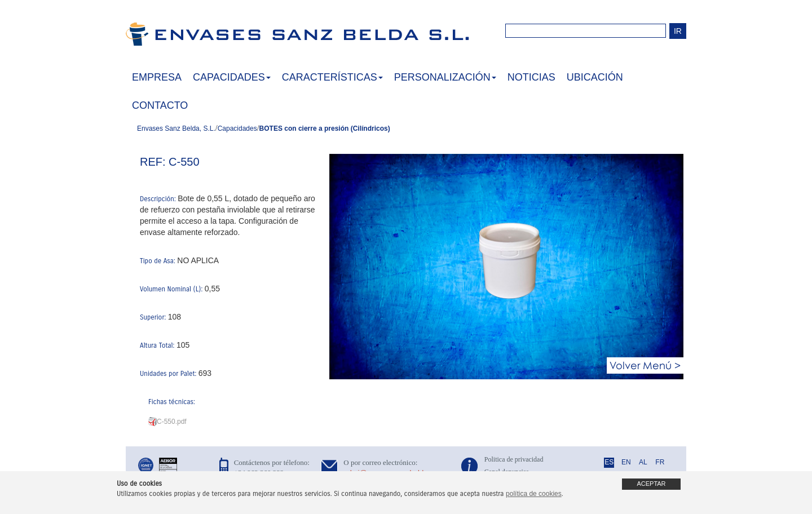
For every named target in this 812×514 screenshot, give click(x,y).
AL (643, 462)
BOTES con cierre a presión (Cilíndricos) (325, 128)
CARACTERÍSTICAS (332, 77)
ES (609, 462)
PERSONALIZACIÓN (445, 77)
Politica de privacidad (514, 459)
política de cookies (534, 494)
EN (626, 462)
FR (660, 462)
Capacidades (237, 128)
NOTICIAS (531, 77)
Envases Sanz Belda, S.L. (176, 128)
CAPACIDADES (232, 77)
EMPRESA (157, 77)
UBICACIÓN (595, 77)
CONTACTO (160, 105)
